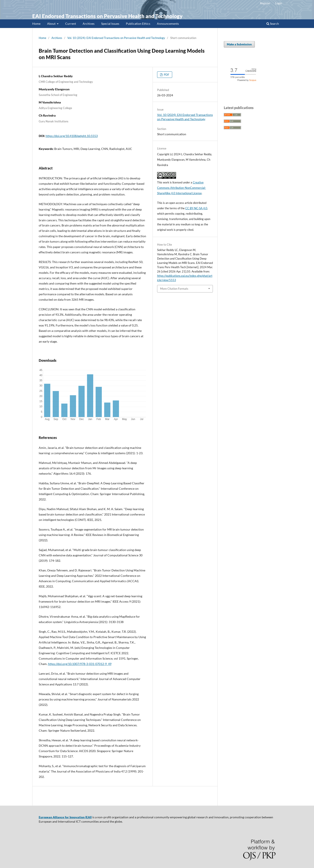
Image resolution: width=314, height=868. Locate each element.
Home (36, 24)
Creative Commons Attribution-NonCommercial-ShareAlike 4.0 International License (182, 188)
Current (71, 24)
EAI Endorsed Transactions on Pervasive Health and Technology (107, 16)
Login (279, 3)
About (52, 24)
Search (273, 24)
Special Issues (110, 24)
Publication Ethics (138, 24)
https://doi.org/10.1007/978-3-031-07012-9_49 (80, 664)
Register (265, 3)
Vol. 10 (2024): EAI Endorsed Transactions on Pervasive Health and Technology (116, 38)
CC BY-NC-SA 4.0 (196, 208)
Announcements (168, 24)
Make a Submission (239, 44)
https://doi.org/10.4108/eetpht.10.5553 (72, 136)
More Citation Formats (174, 289)
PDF (166, 75)
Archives (89, 24)
